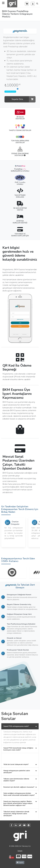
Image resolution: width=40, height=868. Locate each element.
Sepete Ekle (23, 99)
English (20, 862)
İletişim (20, 851)
